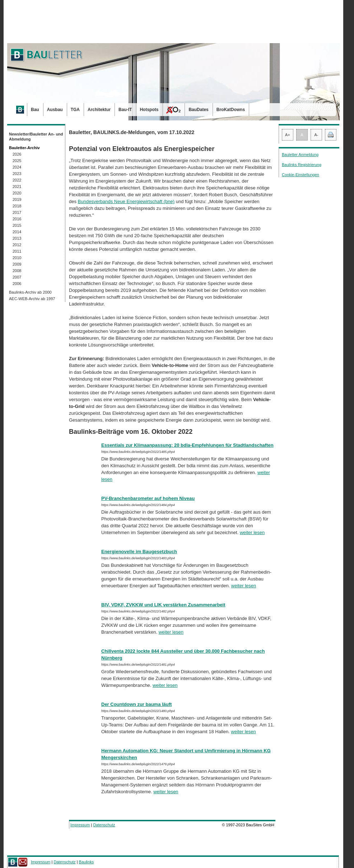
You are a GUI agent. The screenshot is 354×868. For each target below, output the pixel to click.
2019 (17, 199)
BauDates (198, 110)
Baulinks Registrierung (302, 165)
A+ (288, 135)
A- (316, 135)
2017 (17, 212)
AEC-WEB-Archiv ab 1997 (32, 299)
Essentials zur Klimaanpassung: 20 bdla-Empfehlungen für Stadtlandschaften (187, 445)
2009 (17, 264)
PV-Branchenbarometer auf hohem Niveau (148, 498)
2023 (17, 174)
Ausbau (55, 110)
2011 (17, 251)
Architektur (99, 110)
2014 (17, 232)
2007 (17, 277)
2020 (17, 193)
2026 (17, 154)
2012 (17, 245)
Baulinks (87, 862)
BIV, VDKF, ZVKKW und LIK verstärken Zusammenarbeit (163, 605)
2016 (17, 219)
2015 (17, 225)
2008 (17, 271)
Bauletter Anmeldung (300, 155)
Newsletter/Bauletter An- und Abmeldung (36, 137)
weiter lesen (252, 532)
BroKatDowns (231, 110)
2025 (17, 161)
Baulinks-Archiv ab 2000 (30, 292)
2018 (17, 206)
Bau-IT (125, 110)
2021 (17, 187)
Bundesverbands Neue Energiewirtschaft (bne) (126, 201)
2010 (17, 258)
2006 (17, 284)
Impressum (80, 825)
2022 (17, 180)
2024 (17, 167)
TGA (75, 110)
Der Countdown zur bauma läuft (136, 704)
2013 (17, 238)
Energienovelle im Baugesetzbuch (139, 552)
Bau (35, 110)
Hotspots (149, 110)
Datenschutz (104, 825)
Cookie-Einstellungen (301, 175)
